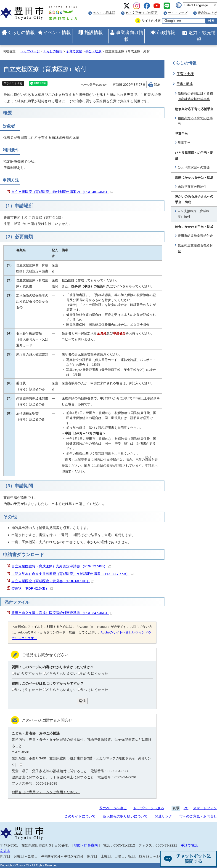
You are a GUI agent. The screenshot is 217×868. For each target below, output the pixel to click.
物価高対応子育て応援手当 (195, 121)
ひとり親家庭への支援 (194, 167)
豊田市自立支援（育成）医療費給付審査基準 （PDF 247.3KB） (62, 613)
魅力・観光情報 (202, 36)
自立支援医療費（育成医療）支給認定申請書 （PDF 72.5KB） (61, 566)
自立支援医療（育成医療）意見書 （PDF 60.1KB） (53, 581)
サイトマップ (178, 13)
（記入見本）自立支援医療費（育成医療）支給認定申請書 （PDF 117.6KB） (72, 574)
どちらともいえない (61, 673)
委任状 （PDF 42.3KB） (32, 588)
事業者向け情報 (130, 36)
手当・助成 (93, 51)
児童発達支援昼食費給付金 (195, 248)
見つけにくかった (94, 690)
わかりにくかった (94, 673)
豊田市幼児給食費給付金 (195, 236)
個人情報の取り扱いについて (125, 816)
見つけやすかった (28, 690)
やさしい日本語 (104, 13)
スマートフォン (205, 808)
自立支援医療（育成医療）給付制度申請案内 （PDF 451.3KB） (62, 192)
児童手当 (184, 143)
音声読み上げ (207, 13)
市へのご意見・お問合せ (198, 816)
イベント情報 (57, 32)
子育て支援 (74, 51)
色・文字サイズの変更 (142, 13)
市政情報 (166, 32)
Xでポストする (13, 83)
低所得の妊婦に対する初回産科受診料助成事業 (195, 96)
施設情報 (94, 32)
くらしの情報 (21, 32)
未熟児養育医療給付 (192, 187)
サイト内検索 (151, 21)
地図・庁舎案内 (86, 845)
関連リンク (163, 816)
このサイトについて (80, 816)
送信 (82, 701)
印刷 (157, 85)
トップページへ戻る (149, 808)
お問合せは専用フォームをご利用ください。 (46, 792)
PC (186, 808)
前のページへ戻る (113, 808)
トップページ (30, 51)
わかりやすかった (28, 673)
